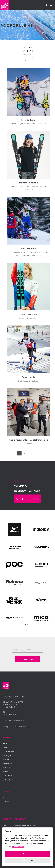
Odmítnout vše (28, 860)
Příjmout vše (28, 854)
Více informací (18, 846)
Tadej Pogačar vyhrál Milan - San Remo (19, 825)
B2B (4, 797)
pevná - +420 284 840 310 (13, 720)
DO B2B (28, 499)
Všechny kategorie (27, 49)
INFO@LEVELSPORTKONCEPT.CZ (16, 727)
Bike (27, 61)
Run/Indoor (27, 54)
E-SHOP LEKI (8, 801)
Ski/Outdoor (28, 58)
